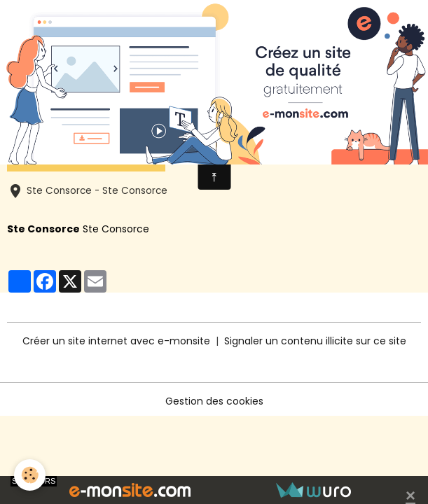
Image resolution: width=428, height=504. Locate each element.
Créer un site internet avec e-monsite (116, 341)
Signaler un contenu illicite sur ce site (315, 341)
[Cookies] (30, 475)
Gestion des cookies (214, 401)
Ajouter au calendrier (86, 154)
